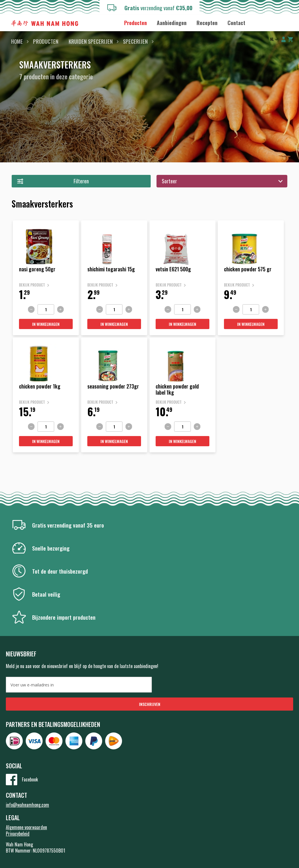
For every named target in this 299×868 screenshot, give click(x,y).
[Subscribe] (149, 704)
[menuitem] (135, 23)
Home (17, 41)
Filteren (81, 181)
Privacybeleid (18, 834)
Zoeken (287, 23)
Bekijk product (32, 285)
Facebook (30, 779)
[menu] (185, 23)
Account (284, 39)
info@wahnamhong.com (27, 805)
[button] (273, 40)
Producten (46, 41)
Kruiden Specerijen (91, 41)
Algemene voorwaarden (26, 827)
